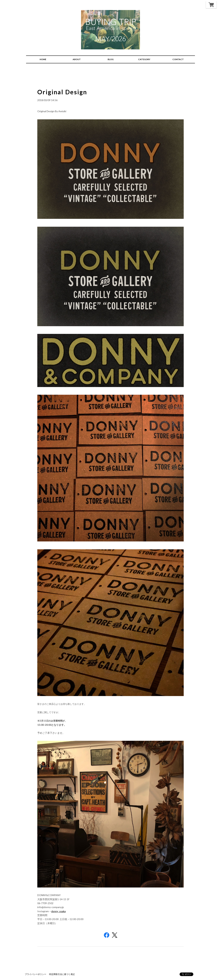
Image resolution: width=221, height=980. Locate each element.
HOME (43, 59)
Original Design (62, 92)
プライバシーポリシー (36, 974)
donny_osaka (58, 911)
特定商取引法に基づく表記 (62, 974)
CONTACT (178, 59)
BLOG (111, 59)
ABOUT (77, 59)
